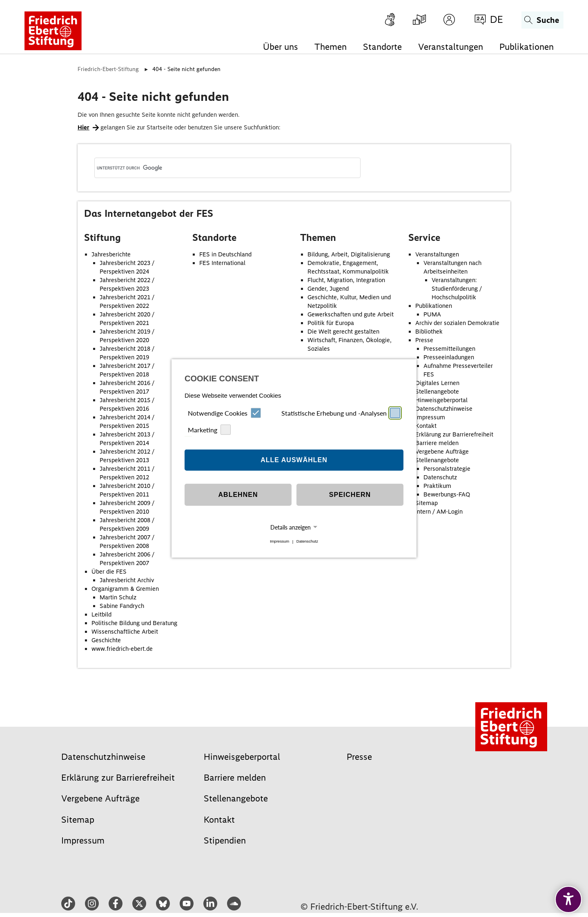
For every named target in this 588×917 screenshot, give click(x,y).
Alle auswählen (294, 460)
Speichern (350, 495)
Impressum (280, 542)
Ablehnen (238, 495)
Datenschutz (307, 542)
